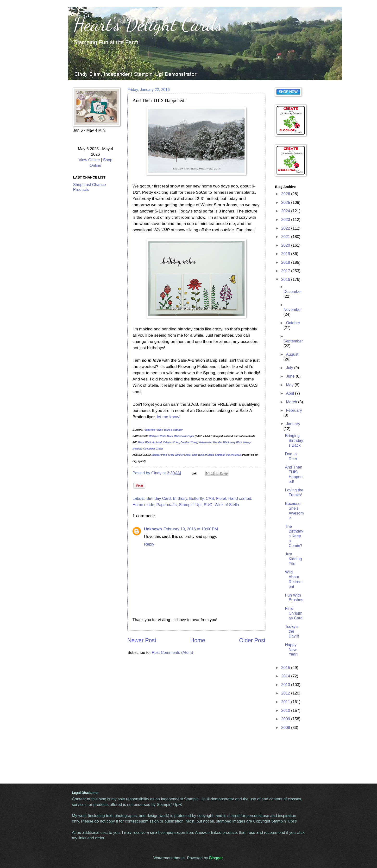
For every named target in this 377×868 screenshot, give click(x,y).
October (293, 323)
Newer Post (142, 640)
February (294, 410)
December (293, 292)
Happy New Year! (291, 650)
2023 (286, 220)
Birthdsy (180, 498)
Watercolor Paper (184, 436)
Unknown (153, 529)
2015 (286, 668)
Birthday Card (159, 498)
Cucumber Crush (153, 449)
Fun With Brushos (294, 598)
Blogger (216, 858)
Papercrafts (167, 505)
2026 (286, 194)
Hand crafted (240, 498)
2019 (286, 254)
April (290, 393)
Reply (149, 544)
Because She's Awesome (294, 511)
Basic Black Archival (150, 442)
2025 (286, 203)
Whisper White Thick (161, 436)
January (293, 424)
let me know (168, 417)
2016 (286, 280)
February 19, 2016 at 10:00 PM (191, 529)
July (290, 368)
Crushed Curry (189, 442)
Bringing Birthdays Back (294, 440)
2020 (286, 245)
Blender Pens (159, 455)
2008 (286, 728)
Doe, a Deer (291, 456)
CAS (210, 498)
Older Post (252, 640)
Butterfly (196, 498)
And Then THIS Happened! (294, 474)
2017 (286, 271)
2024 (286, 211)
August (292, 354)
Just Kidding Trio (293, 559)
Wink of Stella (227, 505)
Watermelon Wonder (210, 442)
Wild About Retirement (294, 579)
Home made (143, 505)
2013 (286, 685)
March (292, 402)
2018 (286, 262)
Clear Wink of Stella (179, 455)
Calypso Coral (171, 442)
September (293, 341)
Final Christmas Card (294, 613)
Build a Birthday (173, 430)
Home (198, 640)
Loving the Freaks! (294, 492)
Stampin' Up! (190, 505)
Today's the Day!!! (292, 631)
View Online (89, 160)
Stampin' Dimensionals (228, 455)
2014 (286, 676)
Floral (221, 498)
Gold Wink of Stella (203, 455)
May (290, 385)
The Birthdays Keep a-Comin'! (294, 536)
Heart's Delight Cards (148, 24)
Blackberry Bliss (232, 442)
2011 (286, 702)
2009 (286, 719)
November (293, 310)
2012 (286, 693)
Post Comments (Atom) (172, 653)
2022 (286, 228)
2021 (286, 237)
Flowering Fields (153, 430)
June (291, 376)
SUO (208, 505)
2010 (286, 710)
